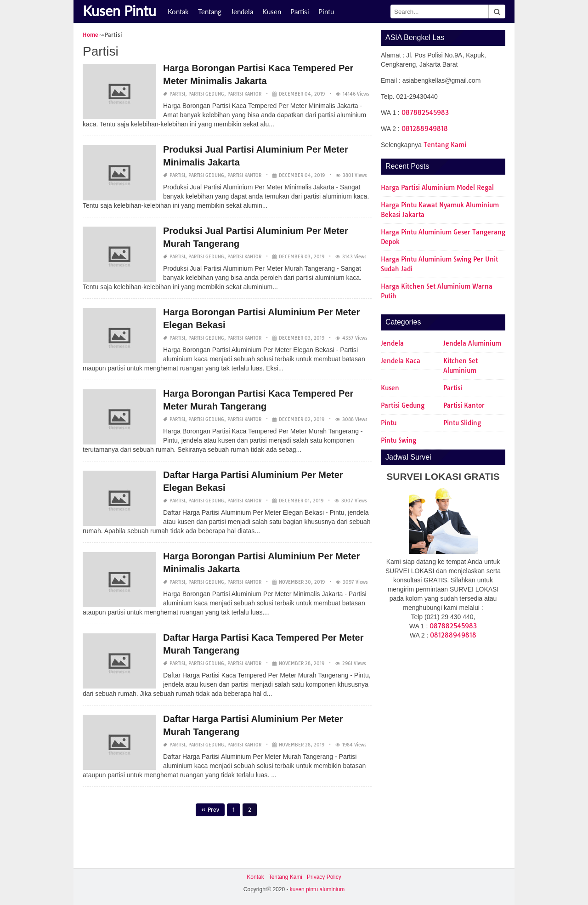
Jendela (242, 11)
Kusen (272, 11)
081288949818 (425, 129)
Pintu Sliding (462, 423)
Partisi (300, 11)
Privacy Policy (324, 877)
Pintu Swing (399, 440)
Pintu (326, 11)
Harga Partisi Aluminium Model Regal (437, 188)
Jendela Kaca (401, 361)
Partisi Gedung (206, 94)
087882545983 (425, 113)
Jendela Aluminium (472, 343)
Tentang (210, 11)
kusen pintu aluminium (317, 889)
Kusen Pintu (119, 11)
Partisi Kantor (244, 94)
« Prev (210, 810)
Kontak (178, 11)
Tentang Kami (445, 145)
